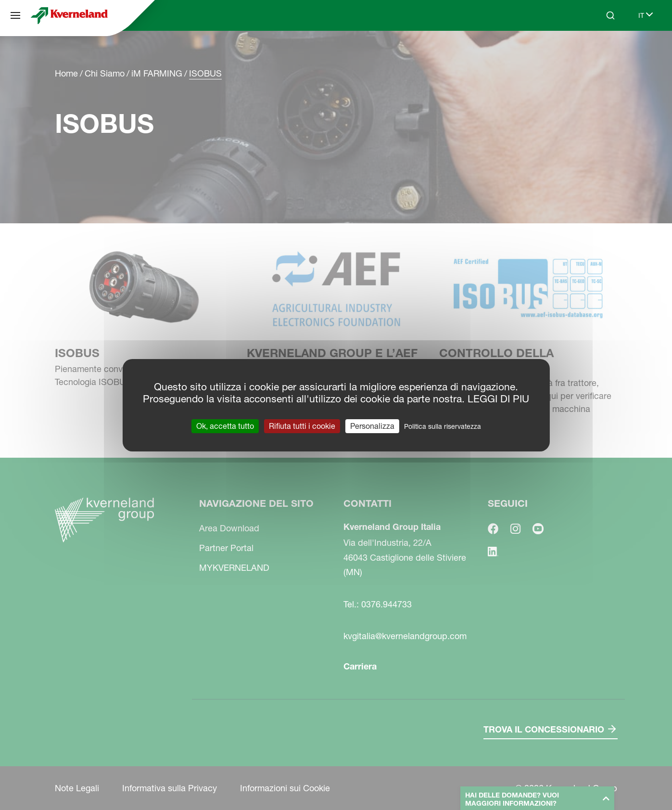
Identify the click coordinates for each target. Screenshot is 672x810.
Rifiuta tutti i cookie (302, 425)
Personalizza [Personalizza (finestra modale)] (372, 425)
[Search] (610, 15)
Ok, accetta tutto (225, 425)
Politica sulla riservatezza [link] (443, 426)
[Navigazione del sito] (15, 15)
